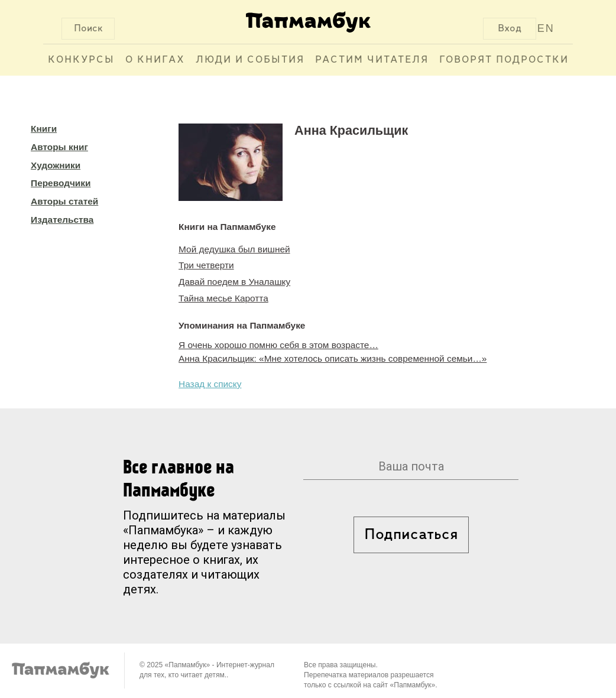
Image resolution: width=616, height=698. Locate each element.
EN (546, 28)
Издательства (62, 220)
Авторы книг (59, 147)
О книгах (155, 60)
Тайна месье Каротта (223, 298)
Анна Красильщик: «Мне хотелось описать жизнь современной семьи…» (333, 358)
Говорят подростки (504, 60)
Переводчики (61, 183)
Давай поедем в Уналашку (234, 282)
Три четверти (206, 265)
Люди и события (250, 60)
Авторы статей (64, 201)
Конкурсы (81, 60)
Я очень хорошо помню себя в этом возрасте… (278, 345)
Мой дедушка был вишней (234, 249)
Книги (44, 129)
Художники (56, 165)
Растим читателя (372, 60)
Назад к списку (210, 384)
